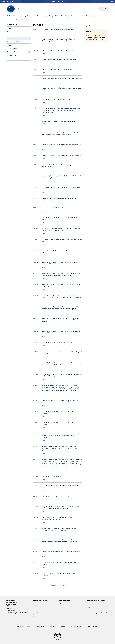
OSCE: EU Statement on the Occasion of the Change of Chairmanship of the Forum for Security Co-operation (58, 40)
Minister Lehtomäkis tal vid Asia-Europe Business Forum (59, 60)
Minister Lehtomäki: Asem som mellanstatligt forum (57, 69)
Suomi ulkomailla (90, 605)
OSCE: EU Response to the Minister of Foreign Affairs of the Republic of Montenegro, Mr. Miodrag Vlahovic (60, 401)
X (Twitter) (62, 603)
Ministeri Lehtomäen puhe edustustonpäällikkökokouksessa (60, 198)
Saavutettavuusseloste (77, 626)
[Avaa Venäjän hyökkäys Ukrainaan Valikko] (29, 52)
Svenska (59, 2)
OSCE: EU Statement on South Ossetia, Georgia (56, 99)
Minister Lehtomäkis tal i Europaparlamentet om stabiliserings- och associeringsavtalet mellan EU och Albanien (61, 134)
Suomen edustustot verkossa (23, 626)
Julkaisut (9, 45)
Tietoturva (63, 626)
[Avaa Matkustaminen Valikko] (47, 16)
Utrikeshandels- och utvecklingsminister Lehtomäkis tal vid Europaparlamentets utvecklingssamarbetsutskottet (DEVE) (60, 541)
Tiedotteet (10, 28)
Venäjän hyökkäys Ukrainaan (15, 52)
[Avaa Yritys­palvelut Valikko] (58, 16)
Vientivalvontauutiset (13, 42)
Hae (106, 9)
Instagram (62, 605)
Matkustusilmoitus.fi (91, 611)
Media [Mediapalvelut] (112, 1)
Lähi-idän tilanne (12, 55)
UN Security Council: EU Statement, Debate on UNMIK (58, 30)
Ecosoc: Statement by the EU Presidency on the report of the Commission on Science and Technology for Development (60, 308)
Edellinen (54, 585)
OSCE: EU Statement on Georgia (51, 476)
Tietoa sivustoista (40, 626)
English (64, 2)
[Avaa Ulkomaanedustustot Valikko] (83, 16)
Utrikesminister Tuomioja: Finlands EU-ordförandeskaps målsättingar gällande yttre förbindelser (59, 530)
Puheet (9, 38)
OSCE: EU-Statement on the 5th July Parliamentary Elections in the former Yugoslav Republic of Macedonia (61, 507)
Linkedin (61, 607)
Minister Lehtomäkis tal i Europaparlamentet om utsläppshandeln (62, 155)
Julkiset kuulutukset (12, 59)
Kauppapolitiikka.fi (90, 607)
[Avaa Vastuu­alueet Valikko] (22, 16)
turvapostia (12, 612)
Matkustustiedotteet (12, 48)
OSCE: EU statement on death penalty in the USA (57, 342)
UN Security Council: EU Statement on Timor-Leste (57, 208)
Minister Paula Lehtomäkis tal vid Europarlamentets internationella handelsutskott (57, 518)
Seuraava (61, 585)
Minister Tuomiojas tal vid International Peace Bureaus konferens (62, 79)
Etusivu (9, 20)
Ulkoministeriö (89, 603)
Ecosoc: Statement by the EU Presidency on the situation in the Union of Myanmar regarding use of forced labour (61, 274)
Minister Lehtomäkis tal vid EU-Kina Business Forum (58, 50)
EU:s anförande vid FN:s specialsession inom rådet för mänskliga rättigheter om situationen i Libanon (61, 229)
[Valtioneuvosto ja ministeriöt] (9, 2)
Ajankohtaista (16, 20)
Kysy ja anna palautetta (94, 626)
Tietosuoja (52, 626)
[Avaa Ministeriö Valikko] (68, 16)
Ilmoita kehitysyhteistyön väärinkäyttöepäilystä (97, 613)
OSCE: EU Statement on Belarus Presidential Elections (58, 497)
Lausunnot (10, 35)
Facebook (62, 609)
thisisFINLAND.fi (90, 609)
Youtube (61, 611)
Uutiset (9, 32)
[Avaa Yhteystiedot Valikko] (94, 16)
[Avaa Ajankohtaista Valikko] (34, 16)
